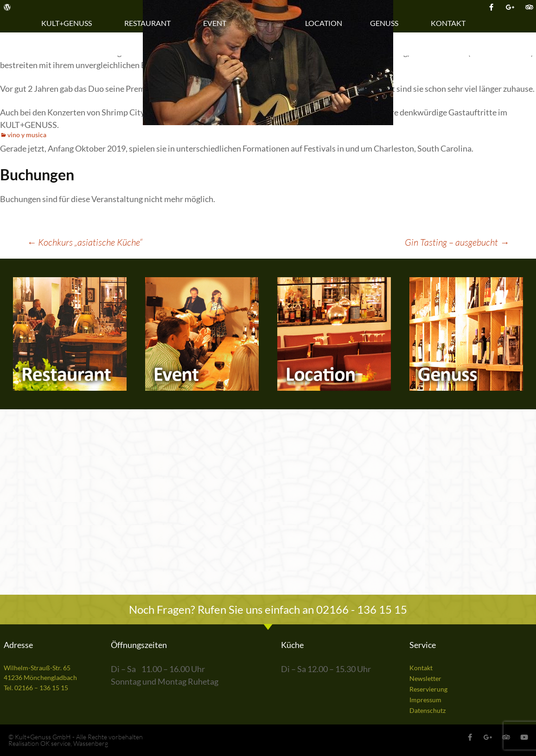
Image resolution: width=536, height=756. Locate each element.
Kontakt (450, 23)
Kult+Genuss (69, 23)
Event (217, 23)
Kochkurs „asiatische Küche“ (85, 242)
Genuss (386, 23)
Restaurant (150, 23)
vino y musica (27, 135)
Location (324, 23)
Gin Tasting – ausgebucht (457, 242)
